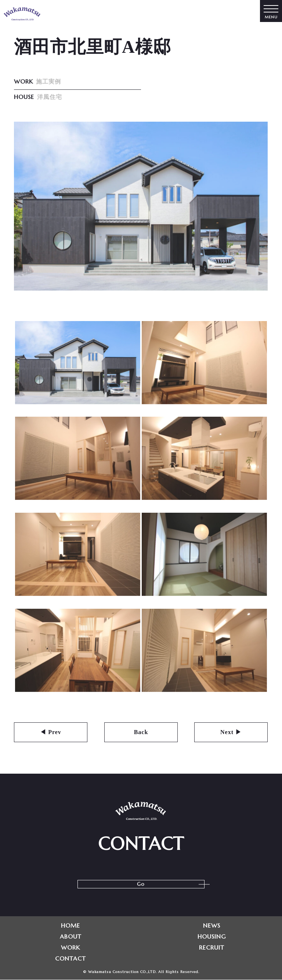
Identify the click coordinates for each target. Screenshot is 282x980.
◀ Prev (51, 732)
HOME (70, 925)
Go (141, 884)
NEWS (212, 925)
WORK (70, 947)
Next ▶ (231, 732)
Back (141, 732)
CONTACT (70, 958)
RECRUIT (212, 947)
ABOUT (71, 936)
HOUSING (212, 936)
